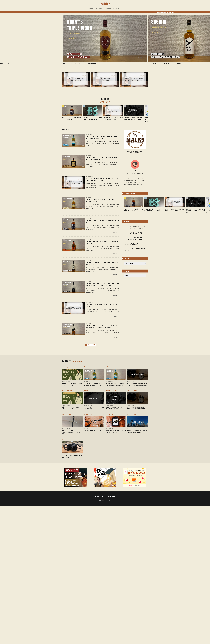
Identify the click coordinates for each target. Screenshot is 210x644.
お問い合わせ (117, 8)
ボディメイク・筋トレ (133, 391)
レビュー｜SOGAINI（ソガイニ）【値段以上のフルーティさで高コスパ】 (165, 63)
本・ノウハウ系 (110, 414)
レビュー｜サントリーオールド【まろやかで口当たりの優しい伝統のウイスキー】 (102, 159)
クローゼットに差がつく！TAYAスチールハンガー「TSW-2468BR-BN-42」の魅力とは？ (72, 432)
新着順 (64, 129)
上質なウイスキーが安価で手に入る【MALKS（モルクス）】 (135, 152)
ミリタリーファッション (68, 391)
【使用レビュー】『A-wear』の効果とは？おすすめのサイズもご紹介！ (92, 119)
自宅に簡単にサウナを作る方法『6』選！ (94, 431)
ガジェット (65, 439)
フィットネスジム (132, 414)
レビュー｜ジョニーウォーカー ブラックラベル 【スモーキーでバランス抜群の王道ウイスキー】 (102, 326)
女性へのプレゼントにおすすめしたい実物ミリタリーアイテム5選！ (72, 384)
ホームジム (87, 391)
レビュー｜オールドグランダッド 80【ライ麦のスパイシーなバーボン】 (102, 243)
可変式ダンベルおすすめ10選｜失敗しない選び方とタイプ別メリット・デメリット (134, 119)
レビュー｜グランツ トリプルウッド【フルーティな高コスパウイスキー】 (81, 63)
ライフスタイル (88, 414)
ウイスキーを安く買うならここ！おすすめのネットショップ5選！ (113, 119)
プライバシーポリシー (101, 497)
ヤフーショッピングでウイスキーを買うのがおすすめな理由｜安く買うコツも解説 (102, 180)
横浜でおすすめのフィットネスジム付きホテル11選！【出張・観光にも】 (137, 431)
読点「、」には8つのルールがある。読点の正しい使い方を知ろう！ (116, 431)
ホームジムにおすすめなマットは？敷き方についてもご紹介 (94, 408)
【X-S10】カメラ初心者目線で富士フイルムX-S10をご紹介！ (72, 457)
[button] (2, 38)
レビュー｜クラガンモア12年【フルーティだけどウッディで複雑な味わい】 (102, 201)
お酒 (107, 367)
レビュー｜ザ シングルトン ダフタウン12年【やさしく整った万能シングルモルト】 (102, 138)
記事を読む (115, 149)
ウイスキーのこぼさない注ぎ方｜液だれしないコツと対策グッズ (102, 305)
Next (94, 345)
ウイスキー (91, 8)
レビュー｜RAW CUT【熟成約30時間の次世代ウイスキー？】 (72, 119)
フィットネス (99, 8)
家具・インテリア (67, 414)
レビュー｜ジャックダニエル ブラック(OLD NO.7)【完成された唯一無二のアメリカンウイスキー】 (102, 284)
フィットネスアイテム (111, 391)
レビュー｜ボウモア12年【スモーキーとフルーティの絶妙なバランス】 (102, 263)
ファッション (108, 8)
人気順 (68, 129)
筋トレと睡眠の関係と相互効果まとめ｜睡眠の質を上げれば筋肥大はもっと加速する (137, 384)
